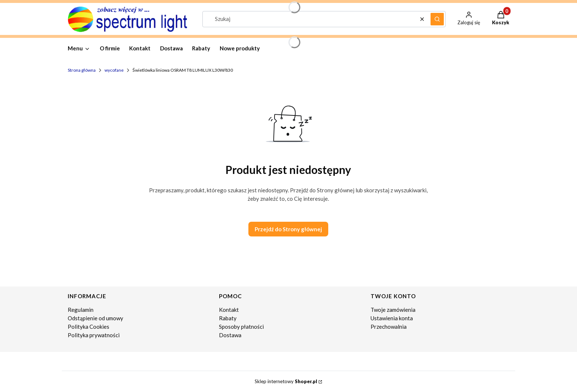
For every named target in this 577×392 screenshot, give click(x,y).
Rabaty (228, 318)
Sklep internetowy (286, 381)
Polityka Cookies (89, 327)
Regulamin (81, 310)
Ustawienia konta (392, 318)
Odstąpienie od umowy (95, 318)
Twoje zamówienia (393, 310)
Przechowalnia (389, 327)
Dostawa (230, 335)
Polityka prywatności (94, 335)
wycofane (114, 70)
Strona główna (82, 70)
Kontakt (229, 310)
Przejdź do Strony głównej (288, 229)
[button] (437, 19)
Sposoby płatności (241, 327)
